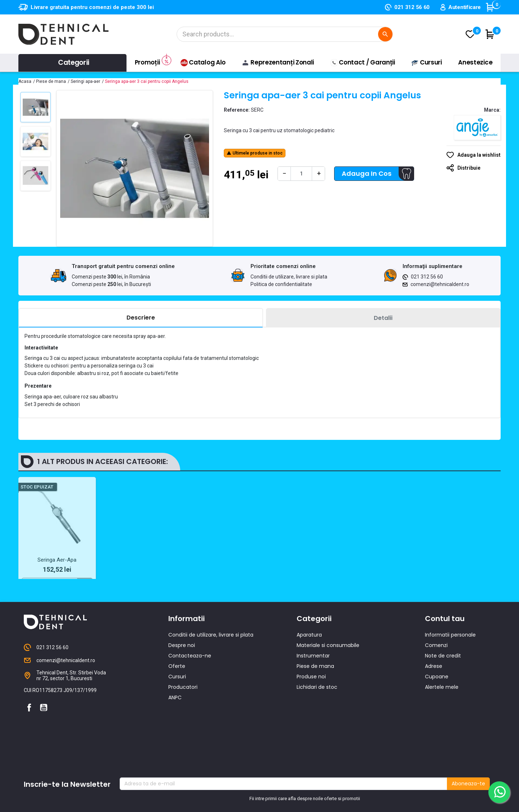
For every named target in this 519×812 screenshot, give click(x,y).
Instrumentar (313, 677)
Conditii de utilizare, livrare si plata (289, 277)
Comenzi (436, 667)
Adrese (434, 688)
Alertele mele (442, 709)
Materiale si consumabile (328, 667)
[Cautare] (285, 34)
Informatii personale (450, 656)
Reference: (237, 110)
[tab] (141, 318)
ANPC (175, 719)
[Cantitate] (301, 174)
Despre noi (182, 667)
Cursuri (177, 698)
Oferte (177, 688)
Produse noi (311, 698)
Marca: (492, 110)
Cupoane (437, 698)
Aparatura (309, 656)
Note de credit (443, 677)
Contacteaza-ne (190, 677)
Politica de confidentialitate (281, 284)
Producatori (183, 709)
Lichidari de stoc (317, 709)
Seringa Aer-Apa (57, 560)
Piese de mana (315, 688)
